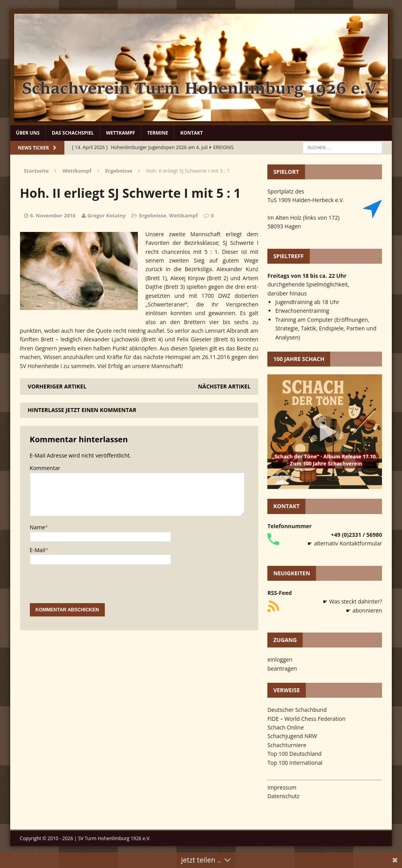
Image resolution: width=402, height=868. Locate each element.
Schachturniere (287, 745)
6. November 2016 (53, 215)
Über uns (28, 133)
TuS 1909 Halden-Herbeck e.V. (306, 200)
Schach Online (286, 727)
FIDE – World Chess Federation (306, 719)
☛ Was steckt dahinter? (353, 601)
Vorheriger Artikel (57, 386)
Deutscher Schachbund (297, 710)
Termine (158, 133)
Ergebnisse (153, 215)
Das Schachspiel (73, 133)
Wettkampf (121, 133)
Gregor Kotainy (107, 215)
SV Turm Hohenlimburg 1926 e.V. (114, 838)
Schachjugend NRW (292, 736)
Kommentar (45, 468)
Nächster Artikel (224, 386)
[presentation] (90, 588)
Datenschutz (283, 796)
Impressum (282, 787)
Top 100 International (295, 763)
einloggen (280, 659)
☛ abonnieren (364, 610)
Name (37, 527)
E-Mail (38, 550)
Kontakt (191, 133)
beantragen (282, 668)
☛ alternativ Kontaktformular (345, 543)
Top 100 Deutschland (294, 754)
